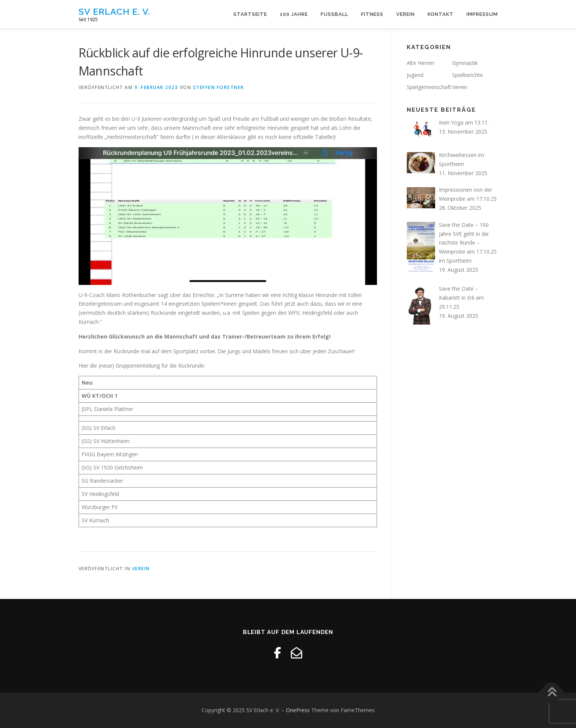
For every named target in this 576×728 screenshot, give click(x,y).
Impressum (482, 14)
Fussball (334, 14)
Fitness (372, 14)
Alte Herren (421, 63)
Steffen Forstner (219, 87)
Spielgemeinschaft (429, 87)
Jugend (415, 75)
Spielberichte (468, 75)
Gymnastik (465, 63)
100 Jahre (294, 14)
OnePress (298, 710)
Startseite (250, 14)
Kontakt (441, 14)
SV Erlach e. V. (114, 12)
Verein (405, 14)
